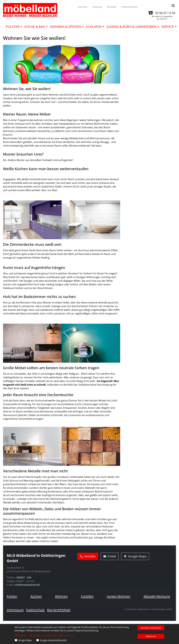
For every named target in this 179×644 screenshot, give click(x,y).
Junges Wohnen (119, 596)
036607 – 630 (24, 577)
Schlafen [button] (94, 27)
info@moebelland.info (27, 585)
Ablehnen (151, 636)
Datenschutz (35, 610)
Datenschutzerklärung (43, 635)
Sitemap (97, 7)
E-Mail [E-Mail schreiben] (110, 556)
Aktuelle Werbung (157, 596)
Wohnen (61, 596)
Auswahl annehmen (151, 628)
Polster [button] (13, 27)
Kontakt (112, 7)
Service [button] (168, 27)
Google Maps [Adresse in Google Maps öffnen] (135, 556)
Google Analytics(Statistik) (53, 640)
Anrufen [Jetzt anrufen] (88, 556)
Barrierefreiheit (59, 610)
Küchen (36, 596)
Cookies (21, 635)
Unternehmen (130, 7)
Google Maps (25, 640)
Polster (12, 596)
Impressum (15, 610)
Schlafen (87, 596)
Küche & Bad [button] (35, 27)
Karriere (83, 7)
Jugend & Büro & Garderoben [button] (132, 27)
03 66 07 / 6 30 (165, 13)
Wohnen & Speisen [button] (66, 27)
